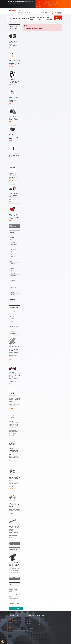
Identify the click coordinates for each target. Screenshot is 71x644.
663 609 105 (24, 13)
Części (18, 18)
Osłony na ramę (13, 289)
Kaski (12, 292)
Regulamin (31, 621)
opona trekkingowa (14, 594)
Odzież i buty (33, 18)
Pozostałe (14, 276)
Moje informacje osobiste (44, 624)
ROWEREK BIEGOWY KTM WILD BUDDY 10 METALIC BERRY (14, 375)
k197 (16, 589)
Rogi (12, 268)
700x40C (12, 603)
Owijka (13, 273)
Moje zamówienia (42, 618)
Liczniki (13, 271)
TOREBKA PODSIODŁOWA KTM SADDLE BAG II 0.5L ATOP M (14, 137)
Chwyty (13, 264)
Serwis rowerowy (49, 18)
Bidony (13, 256)
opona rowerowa (14, 599)
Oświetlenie (14, 245)
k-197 (11, 592)
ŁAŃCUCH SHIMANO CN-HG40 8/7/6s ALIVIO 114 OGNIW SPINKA (14, 349)
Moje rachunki (41, 620)
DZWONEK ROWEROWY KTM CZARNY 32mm (14, 81)
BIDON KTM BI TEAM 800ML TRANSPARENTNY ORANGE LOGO (14, 63)
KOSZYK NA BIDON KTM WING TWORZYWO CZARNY (14, 100)
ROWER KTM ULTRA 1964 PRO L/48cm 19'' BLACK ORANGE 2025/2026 (14, 478)
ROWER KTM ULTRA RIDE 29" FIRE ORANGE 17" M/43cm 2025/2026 (14, 504)
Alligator (13, 321)
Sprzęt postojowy (13, 279)
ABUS (13, 319)
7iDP (12, 316)
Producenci (14, 308)
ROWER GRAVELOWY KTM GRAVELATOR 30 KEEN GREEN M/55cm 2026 (14, 452)
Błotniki (13, 247)
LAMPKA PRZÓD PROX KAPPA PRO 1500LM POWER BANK (14, 565)
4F (12, 314)
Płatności (31, 634)
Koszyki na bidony (13, 260)
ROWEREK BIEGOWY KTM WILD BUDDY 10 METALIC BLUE (14, 399)
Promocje (13, 550)
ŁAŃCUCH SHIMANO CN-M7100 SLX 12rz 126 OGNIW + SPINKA (14, 529)
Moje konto (41, 615)
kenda (11, 596)
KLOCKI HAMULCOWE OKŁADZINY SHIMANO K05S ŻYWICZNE (13, 176)
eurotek (11, 589)
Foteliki (13, 295)
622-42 (17, 601)
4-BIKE (13, 312)
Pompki (13, 266)
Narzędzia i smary (40, 18)
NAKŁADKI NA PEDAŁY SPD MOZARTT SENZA (14, 118)
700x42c (12, 601)
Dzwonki (13, 249)
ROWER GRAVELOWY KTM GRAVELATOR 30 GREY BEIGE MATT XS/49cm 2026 (14, 424)
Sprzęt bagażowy (13, 253)
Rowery (12, 18)
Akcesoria (25, 18)
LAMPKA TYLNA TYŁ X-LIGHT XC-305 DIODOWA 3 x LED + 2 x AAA (14, 216)
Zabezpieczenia (14, 285)
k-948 (17, 603)
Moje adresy (41, 622)
